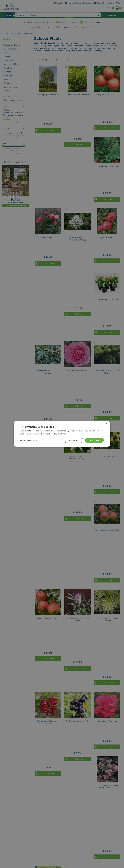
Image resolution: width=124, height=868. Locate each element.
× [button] (107, 424)
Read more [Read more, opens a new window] (62, 434)
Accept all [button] (94, 440)
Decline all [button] (72, 440)
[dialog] (62, 434)
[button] (28, 440)
